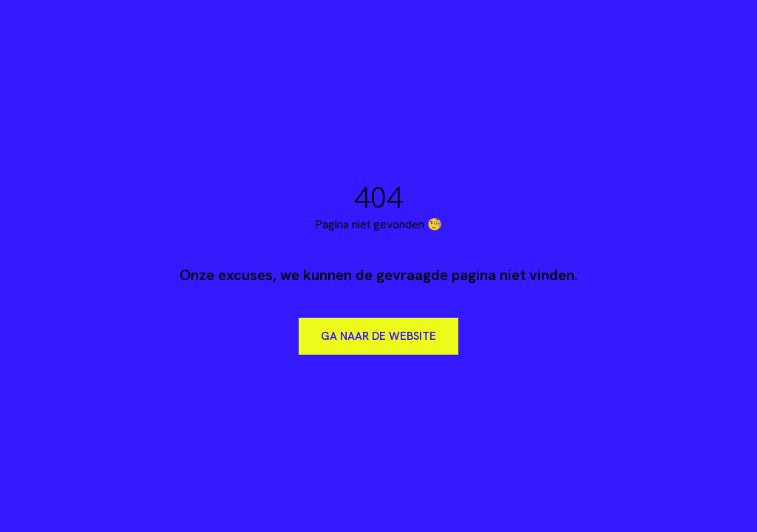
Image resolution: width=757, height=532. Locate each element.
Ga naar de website (378, 336)
